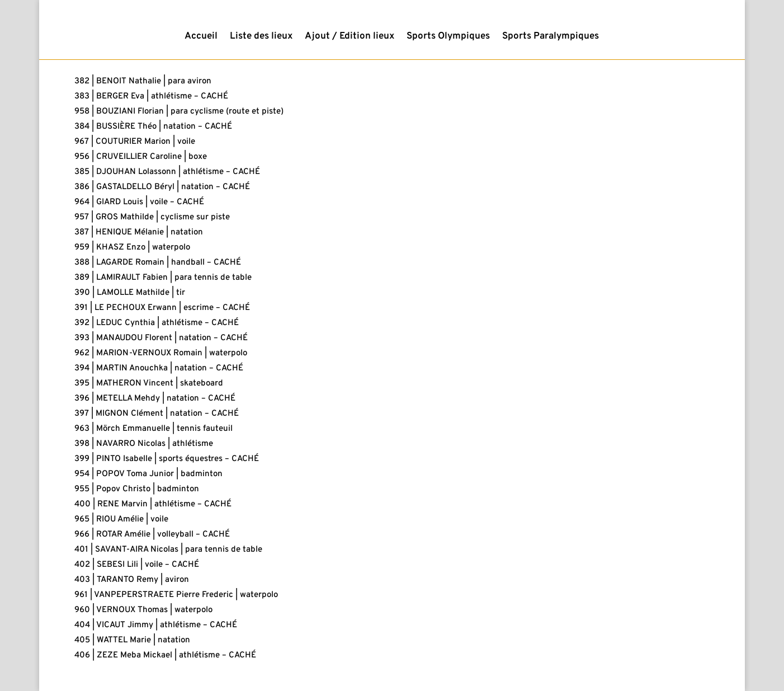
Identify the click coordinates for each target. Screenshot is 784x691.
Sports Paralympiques (551, 37)
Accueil (201, 37)
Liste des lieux (261, 37)
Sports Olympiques (448, 37)
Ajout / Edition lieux (350, 37)
